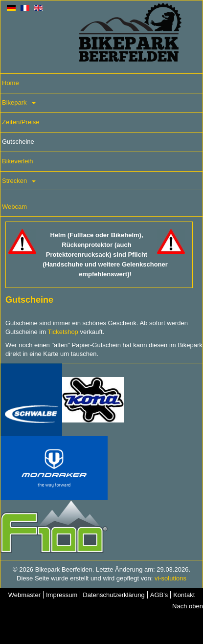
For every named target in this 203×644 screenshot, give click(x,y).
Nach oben (188, 606)
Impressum (62, 595)
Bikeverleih (18, 161)
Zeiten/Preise (21, 122)
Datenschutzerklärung (113, 595)
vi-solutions (170, 578)
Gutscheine (18, 142)
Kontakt (184, 595)
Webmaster (24, 595)
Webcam (14, 207)
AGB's (159, 595)
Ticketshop (63, 332)
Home (11, 83)
